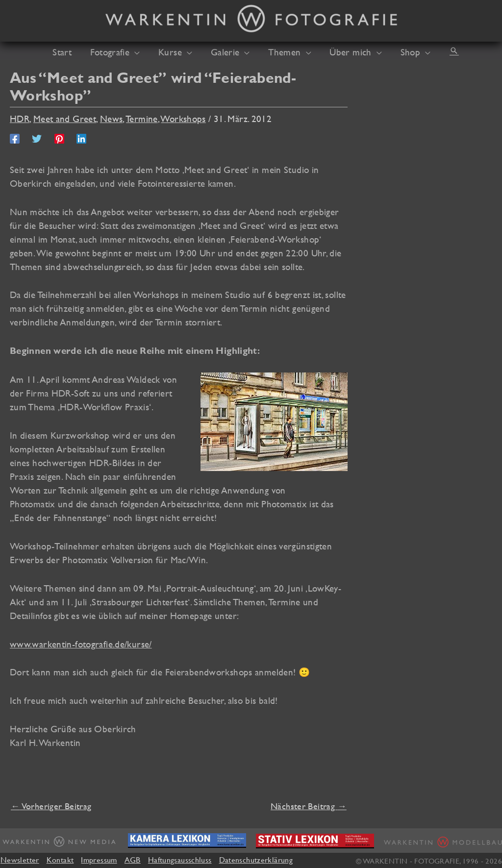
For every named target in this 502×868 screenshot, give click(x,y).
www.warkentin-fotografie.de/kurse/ (81, 644)
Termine (142, 119)
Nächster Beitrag (309, 806)
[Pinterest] (59, 138)
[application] (142, 52)
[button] (441, 50)
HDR (20, 119)
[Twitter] (37, 138)
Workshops (183, 119)
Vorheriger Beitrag (51, 806)
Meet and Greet (65, 119)
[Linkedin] (81, 138)
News (112, 119)
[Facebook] (15, 138)
